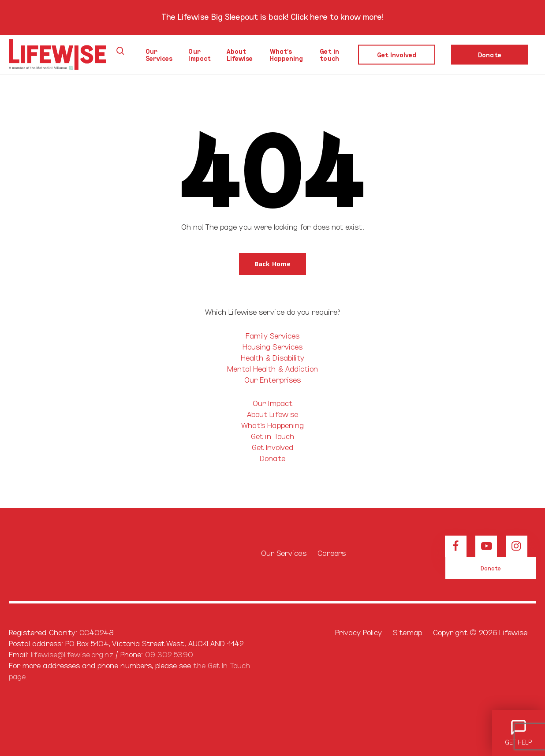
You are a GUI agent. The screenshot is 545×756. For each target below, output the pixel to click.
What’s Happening (272, 425)
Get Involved (273, 447)
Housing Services (272, 346)
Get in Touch (272, 436)
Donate (272, 458)
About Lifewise (272, 414)
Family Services (273, 335)
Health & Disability (272, 357)
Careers (332, 553)
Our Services (284, 553)
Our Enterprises (272, 379)
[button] (272, 264)
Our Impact (272, 403)
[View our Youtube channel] (486, 546)
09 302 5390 (169, 654)
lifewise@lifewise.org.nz (72, 654)
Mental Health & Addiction (272, 368)
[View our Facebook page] (456, 546)
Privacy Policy (359, 632)
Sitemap (407, 632)
